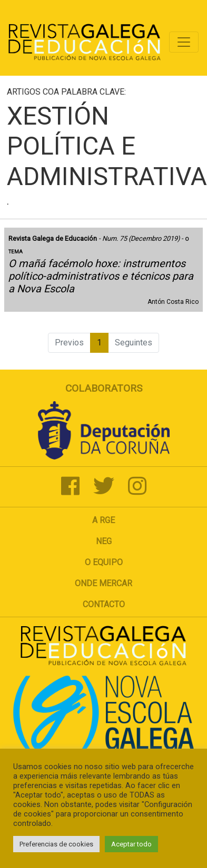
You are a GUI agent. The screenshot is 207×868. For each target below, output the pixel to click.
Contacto (104, 604)
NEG (104, 541)
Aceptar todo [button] (131, 844)
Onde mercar (103, 583)
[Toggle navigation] (184, 42)
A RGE (103, 520)
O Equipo (104, 562)
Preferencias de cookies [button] (56, 844)
